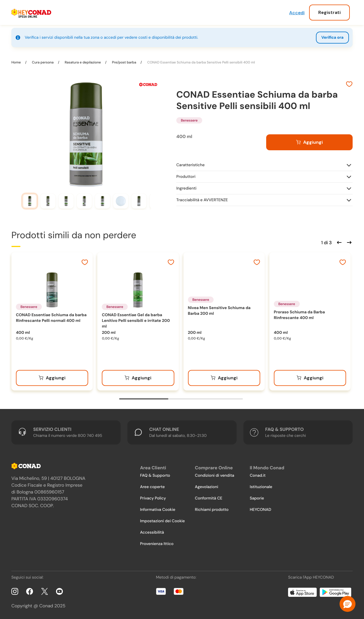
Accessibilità (152, 532)
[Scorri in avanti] (348, 242)
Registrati (329, 12)
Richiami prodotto (212, 510)
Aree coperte (152, 487)
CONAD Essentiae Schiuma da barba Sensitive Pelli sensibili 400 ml (201, 62)
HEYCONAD (260, 510)
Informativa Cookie (158, 510)
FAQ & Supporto (155, 476)
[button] (348, 604)
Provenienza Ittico (157, 544)
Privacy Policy (153, 498)
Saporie (257, 498)
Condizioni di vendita (214, 476)
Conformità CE (208, 498)
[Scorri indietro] (338, 242)
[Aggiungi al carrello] (309, 142)
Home (16, 62)
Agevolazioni (206, 487)
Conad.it (258, 476)
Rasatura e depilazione (83, 62)
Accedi (297, 13)
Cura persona (43, 62)
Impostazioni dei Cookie (162, 521)
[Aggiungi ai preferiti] (349, 85)
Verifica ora (332, 38)
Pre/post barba (124, 62)
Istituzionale (261, 487)
